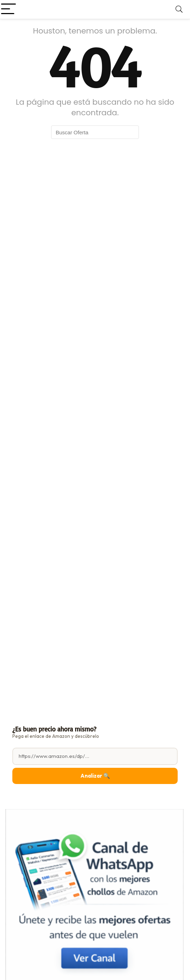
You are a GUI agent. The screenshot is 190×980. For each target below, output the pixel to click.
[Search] (179, 9)
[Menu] (8, 9)
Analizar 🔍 (95, 776)
